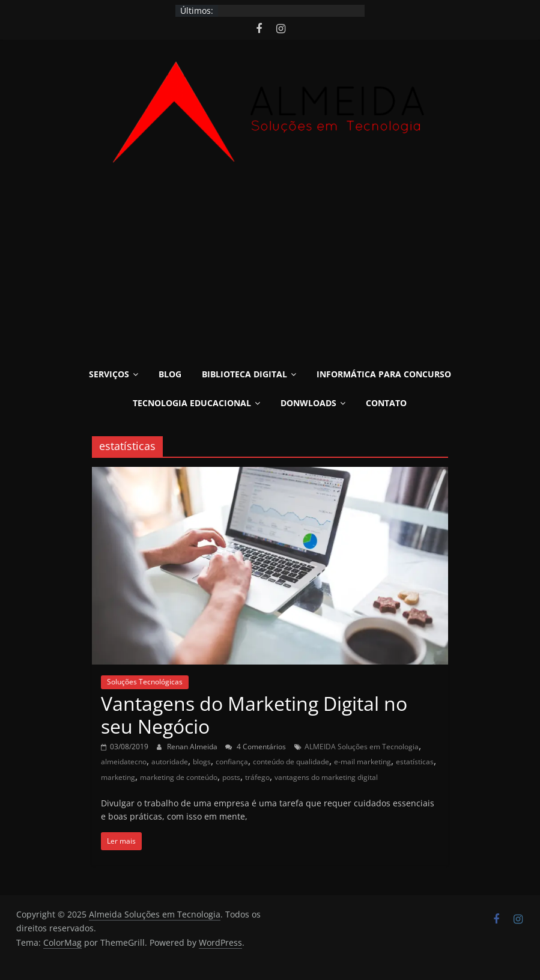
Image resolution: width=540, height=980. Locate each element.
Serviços (109, 374)
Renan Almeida (193, 747)
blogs (202, 762)
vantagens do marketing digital (326, 777)
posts (231, 777)
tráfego (257, 777)
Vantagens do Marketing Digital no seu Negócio (254, 715)
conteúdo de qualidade (291, 762)
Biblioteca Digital (244, 374)
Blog (170, 374)
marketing (118, 777)
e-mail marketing (363, 762)
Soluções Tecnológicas (145, 682)
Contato (386, 403)
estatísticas (415, 762)
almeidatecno (124, 762)
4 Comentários (256, 747)
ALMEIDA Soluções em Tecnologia (362, 747)
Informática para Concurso (384, 374)
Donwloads (308, 403)
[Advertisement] (270, 270)
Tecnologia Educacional (192, 403)
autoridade (170, 762)
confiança (232, 762)
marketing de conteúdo (179, 777)
